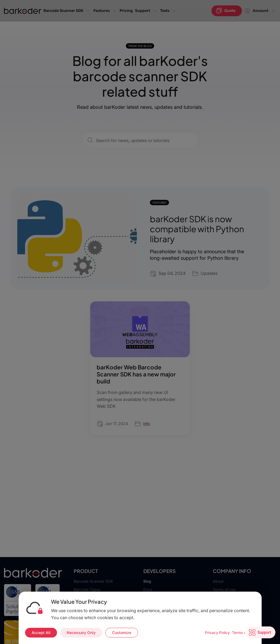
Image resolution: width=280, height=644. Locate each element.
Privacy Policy (217, 633)
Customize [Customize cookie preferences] (122, 633)
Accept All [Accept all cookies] (41, 633)
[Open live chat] (260, 633)
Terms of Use (244, 633)
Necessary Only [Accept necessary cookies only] (81, 633)
